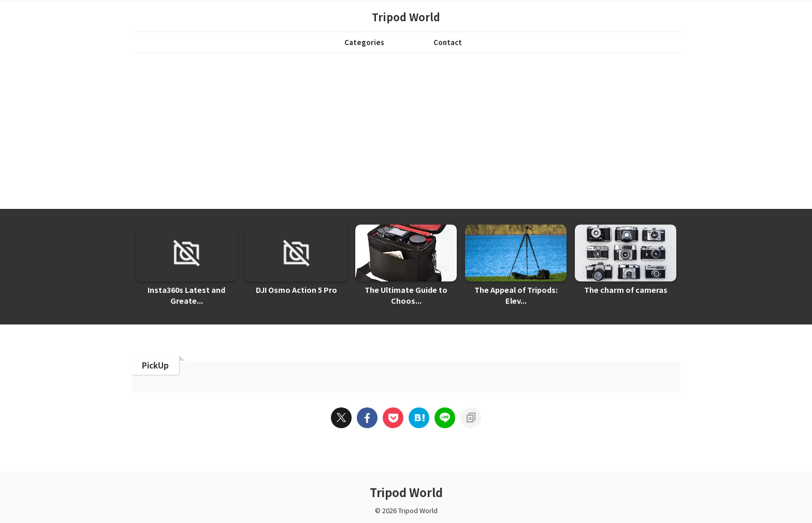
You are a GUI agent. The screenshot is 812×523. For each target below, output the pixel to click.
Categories (364, 42)
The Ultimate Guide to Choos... (406, 296)
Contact (448, 42)
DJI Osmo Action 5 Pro (296, 290)
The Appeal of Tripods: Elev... (516, 290)
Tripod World (406, 17)
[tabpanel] (186, 268)
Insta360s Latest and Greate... (186, 296)
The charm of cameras (626, 290)
